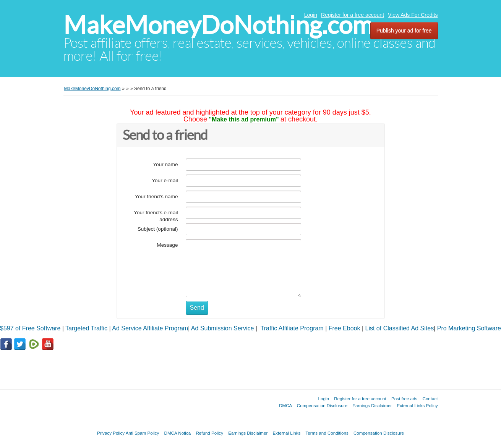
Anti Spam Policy (143, 433)
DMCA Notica (178, 433)
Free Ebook (345, 328)
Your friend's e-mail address (156, 216)
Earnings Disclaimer (372, 405)
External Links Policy (417, 405)
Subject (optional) (158, 229)
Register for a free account (353, 15)
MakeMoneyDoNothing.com (218, 25)
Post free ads (404, 399)
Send (197, 308)
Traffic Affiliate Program (292, 328)
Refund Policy (209, 433)
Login (311, 15)
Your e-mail (165, 180)
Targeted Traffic (86, 328)
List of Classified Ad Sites (400, 328)
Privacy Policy (111, 433)
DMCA (285, 405)
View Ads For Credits (413, 15)
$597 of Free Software (30, 328)
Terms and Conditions (327, 433)
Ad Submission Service (223, 328)
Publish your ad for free (404, 31)
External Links (287, 433)
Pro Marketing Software (469, 328)
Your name (165, 164)
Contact (430, 399)
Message (167, 245)
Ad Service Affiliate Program (150, 328)
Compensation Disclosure (322, 405)
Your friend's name (156, 197)
